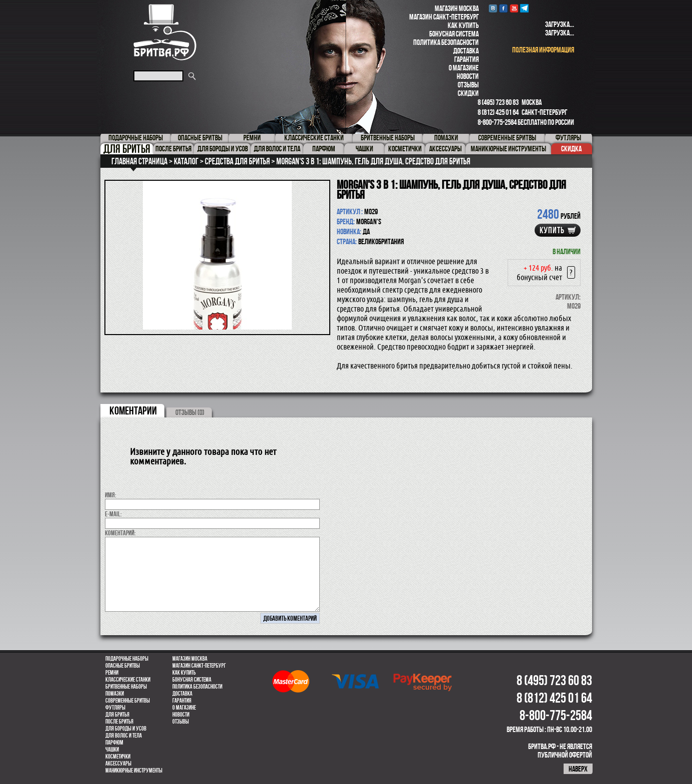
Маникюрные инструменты (134, 771)
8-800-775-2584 (497, 122)
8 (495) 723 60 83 (498, 102)
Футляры (115, 708)
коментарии (133, 410)
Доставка (466, 51)
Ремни (112, 673)
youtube (514, 8)
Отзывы (468, 85)
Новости (468, 76)
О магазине (464, 68)
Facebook (503, 8)
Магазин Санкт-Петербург (444, 17)
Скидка (571, 149)
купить (552, 230)
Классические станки (128, 680)
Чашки (112, 750)
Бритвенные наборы (126, 687)
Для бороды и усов (126, 729)
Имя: (111, 495)
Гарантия (466, 59)
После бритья (119, 722)
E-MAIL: (113, 514)
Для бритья (117, 715)
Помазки (115, 694)
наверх (578, 769)
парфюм (114, 743)
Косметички (118, 757)
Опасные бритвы (123, 666)
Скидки (468, 93)
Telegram (524, 8)
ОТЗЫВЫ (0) (190, 412)
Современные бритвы (128, 701)
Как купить (463, 25)
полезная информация (543, 50)
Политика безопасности (446, 42)
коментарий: (120, 533)
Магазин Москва (457, 8)
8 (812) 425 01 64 (498, 112)
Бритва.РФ (165, 32)
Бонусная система (454, 34)
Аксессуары (118, 764)
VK (493, 8)
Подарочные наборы (127, 659)
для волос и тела (124, 736)
